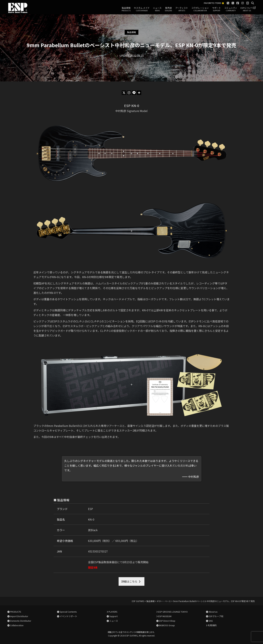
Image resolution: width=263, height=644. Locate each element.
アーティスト (182, 9)
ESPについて (247, 9)
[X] (124, 93)
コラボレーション (200, 9)
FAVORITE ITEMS (214, 3)
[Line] (134, 93)
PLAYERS (113, 612)
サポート (217, 9)
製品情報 (126, 9)
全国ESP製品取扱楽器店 (103, 562)
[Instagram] (129, 93)
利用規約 (212, 625)
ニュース (157, 9)
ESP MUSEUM (165, 616)
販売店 (168, 9)
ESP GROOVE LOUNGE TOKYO (173, 612)
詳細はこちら (129, 581)
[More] (139, 93)
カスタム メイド (142, 9)
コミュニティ (231, 9)
